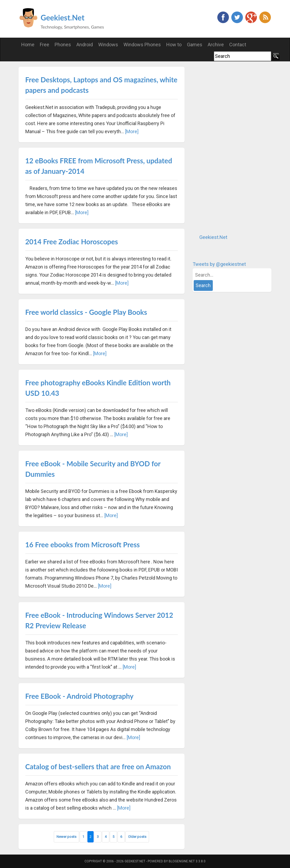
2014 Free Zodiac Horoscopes (72, 242)
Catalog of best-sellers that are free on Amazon (98, 767)
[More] (132, 131)
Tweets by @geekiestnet (219, 264)
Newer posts (66, 837)
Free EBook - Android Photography (79, 696)
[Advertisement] (233, 147)
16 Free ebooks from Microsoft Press (83, 545)
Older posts (137, 837)
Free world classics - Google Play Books (86, 312)
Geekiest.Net (63, 17)
